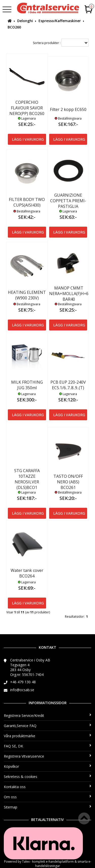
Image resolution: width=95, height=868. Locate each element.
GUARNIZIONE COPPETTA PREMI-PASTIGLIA (68, 201)
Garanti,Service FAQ (48, 726)
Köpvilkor (48, 766)
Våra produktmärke (48, 736)
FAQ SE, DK (48, 746)
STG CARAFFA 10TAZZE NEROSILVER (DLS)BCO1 (27, 479)
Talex (26, 862)
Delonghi (25, 21)
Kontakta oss (48, 787)
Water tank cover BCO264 (27, 573)
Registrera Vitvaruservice (48, 756)
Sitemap (48, 807)
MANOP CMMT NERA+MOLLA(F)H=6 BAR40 (69, 294)
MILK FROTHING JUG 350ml (27, 385)
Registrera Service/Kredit (48, 715)
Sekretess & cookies (48, 777)
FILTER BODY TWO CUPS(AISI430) (27, 202)
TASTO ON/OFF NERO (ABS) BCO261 (68, 482)
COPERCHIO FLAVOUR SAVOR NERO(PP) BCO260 (27, 108)
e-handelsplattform (60, 862)
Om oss (48, 797)
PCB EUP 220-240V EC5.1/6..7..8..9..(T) (68, 385)
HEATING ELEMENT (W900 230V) (27, 295)
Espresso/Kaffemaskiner (60, 21)
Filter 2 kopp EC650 (68, 109)
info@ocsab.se (22, 690)
